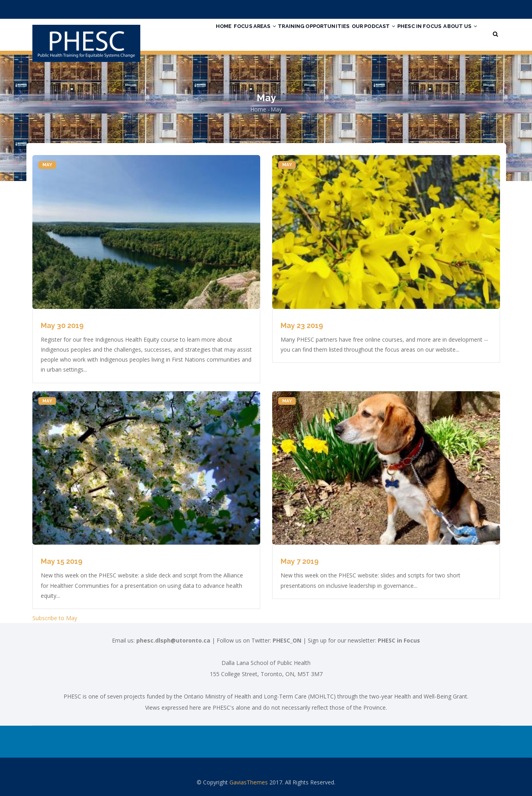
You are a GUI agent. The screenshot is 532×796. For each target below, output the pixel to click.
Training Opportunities (291, 33)
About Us (457, 33)
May (47, 165)
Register (484, 9)
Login (457, 9)
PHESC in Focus (410, 33)
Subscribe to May (55, 618)
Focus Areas (226, 33)
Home (189, 33)
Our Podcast (358, 33)
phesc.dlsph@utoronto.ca (173, 640)
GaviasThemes (249, 782)
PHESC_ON (287, 640)
